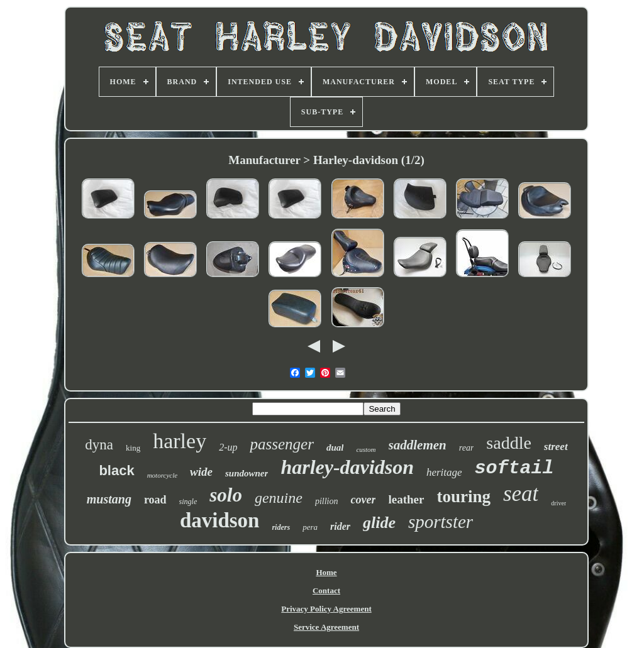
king (133, 448)
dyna (99, 445)
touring (464, 497)
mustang (109, 499)
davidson (220, 520)
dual (335, 448)
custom (366, 449)
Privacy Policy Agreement (326, 609)
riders (281, 527)
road (155, 500)
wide (201, 472)
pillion (327, 501)
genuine (279, 498)
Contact (326, 590)
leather (406, 499)
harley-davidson (347, 467)
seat (521, 494)
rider (340, 526)
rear (467, 448)
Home (326, 572)
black (116, 470)
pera (310, 527)
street (556, 447)
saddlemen (418, 445)
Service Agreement (326, 627)
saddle (509, 443)
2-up (228, 447)
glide (379, 523)
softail (514, 468)
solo (226, 495)
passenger (281, 444)
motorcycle (162, 475)
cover (363, 500)
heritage (444, 472)
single (188, 502)
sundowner (247, 473)
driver (558, 503)
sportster (441, 522)
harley (180, 441)
